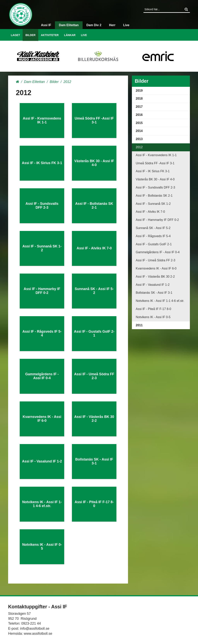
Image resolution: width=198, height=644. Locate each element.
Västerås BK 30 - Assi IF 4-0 (155, 179)
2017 (139, 107)
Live (84, 35)
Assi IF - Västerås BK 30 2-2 (155, 277)
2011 (139, 325)
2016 (139, 115)
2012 (139, 147)
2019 (139, 91)
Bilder (30, 35)
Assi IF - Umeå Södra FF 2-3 (156, 260)
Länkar (70, 35)
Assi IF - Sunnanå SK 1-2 (153, 204)
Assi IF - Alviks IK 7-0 (150, 212)
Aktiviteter (50, 35)
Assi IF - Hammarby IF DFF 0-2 (157, 220)
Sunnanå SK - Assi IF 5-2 (153, 228)
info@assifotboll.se (35, 629)
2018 (139, 99)
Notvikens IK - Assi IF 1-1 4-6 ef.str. (160, 301)
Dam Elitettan (69, 25)
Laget (15, 35)
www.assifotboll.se (38, 634)
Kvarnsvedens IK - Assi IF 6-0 (156, 268)
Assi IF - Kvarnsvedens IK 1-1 (156, 155)
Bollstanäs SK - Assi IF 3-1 (154, 293)
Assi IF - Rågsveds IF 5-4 (153, 236)
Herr (112, 25)
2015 (139, 123)
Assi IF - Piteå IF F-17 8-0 (153, 309)
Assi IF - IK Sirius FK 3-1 (153, 171)
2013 (139, 139)
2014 (139, 131)
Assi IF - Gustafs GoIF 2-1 (154, 244)
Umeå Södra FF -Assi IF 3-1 (155, 163)
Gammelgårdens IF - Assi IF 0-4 (158, 252)
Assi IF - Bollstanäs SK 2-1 (154, 196)
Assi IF (46, 25)
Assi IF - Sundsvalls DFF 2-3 (155, 187)
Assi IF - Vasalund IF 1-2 (153, 285)
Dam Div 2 (94, 25)
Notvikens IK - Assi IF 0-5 (153, 317)
